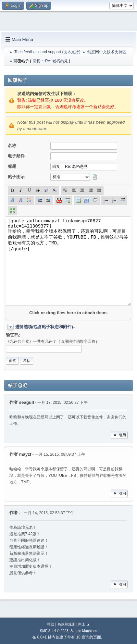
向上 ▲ (84, 624)
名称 (12, 146)
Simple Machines (84, 631)
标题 (12, 166)
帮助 (51, 624)
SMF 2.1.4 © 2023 (54, 631)
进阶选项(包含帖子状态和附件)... (46, 327)
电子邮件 (16, 156)
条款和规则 (66, 624)
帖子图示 (16, 177)
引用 (119, 435)
